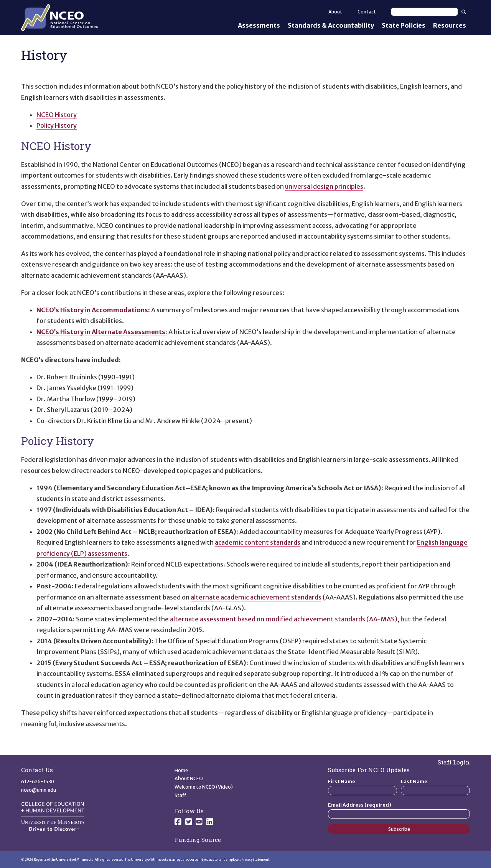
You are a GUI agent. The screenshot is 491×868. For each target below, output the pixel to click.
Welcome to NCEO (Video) (204, 787)
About (335, 12)
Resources (450, 25)
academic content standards (258, 542)
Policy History (57, 125)
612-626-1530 (38, 782)
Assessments (259, 25)
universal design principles (324, 186)
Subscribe (399, 829)
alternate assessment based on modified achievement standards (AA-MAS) (284, 619)
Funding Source (198, 840)
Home (181, 770)
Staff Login (454, 762)
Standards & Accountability (331, 25)
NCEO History (57, 115)
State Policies (404, 25)
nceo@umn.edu (39, 790)
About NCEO (189, 778)
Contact (367, 12)
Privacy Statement (255, 860)
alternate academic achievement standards (256, 597)
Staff (180, 795)
